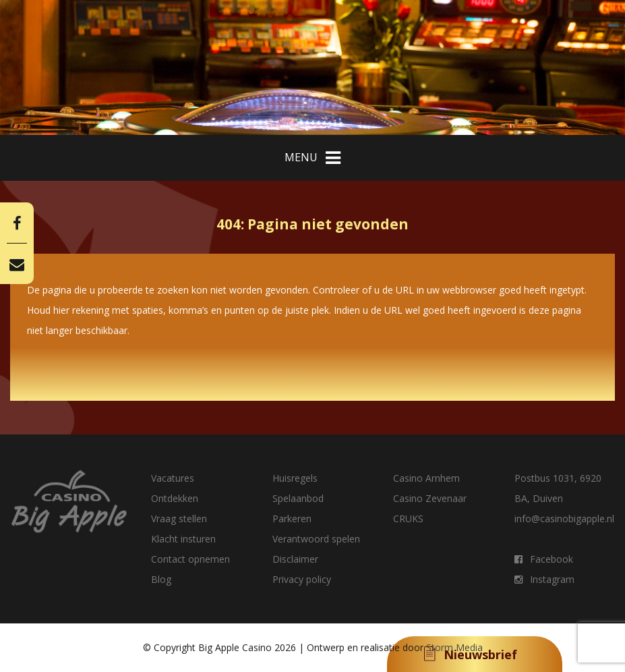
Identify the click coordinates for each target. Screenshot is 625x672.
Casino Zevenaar (430, 498)
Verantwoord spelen (316, 539)
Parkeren (292, 519)
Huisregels (295, 478)
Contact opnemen (190, 559)
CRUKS (408, 519)
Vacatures (173, 478)
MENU (312, 158)
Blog (161, 579)
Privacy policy (302, 579)
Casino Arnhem (426, 478)
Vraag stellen (179, 519)
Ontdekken (175, 498)
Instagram (544, 579)
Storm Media (454, 647)
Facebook (544, 559)
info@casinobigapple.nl (564, 519)
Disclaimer (295, 559)
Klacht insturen (183, 539)
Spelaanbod (298, 498)
